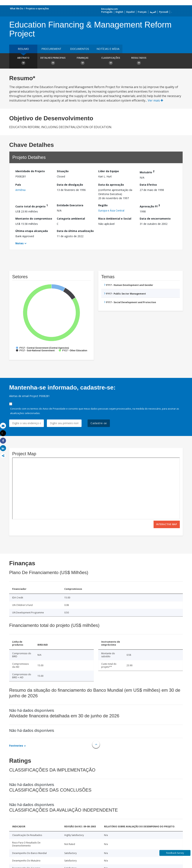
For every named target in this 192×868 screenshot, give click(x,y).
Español (130, 12)
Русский (164, 12)
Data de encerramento (155, 219)
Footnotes (16, 746)
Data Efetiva (148, 185)
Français (142, 12)
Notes (19, 243)
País (18, 185)
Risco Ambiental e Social (115, 219)
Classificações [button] (111, 61)
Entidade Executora (70, 205)
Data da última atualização (75, 231)
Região (103, 205)
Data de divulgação (70, 185)
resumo (23, 49)
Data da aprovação (111, 185)
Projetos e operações (37, 9)
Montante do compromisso (34, 219)
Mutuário (147, 172)
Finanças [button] (82, 61)
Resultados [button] (139, 61)
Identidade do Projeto (30, 171)
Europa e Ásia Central (111, 210)
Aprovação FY (150, 206)
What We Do (17, 9)
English (119, 12)
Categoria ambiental (71, 219)
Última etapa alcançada (32, 231)
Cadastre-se (99, 423)
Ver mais (155, 100)
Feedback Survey (175, 853)
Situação (63, 171)
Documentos (80, 49)
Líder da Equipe (109, 171)
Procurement (51, 49)
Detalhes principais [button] (53, 61)
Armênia (20, 190)
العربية (153, 12)
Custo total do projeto (32, 206)
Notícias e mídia (108, 49)
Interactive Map (167, 524)
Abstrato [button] (23, 61)
